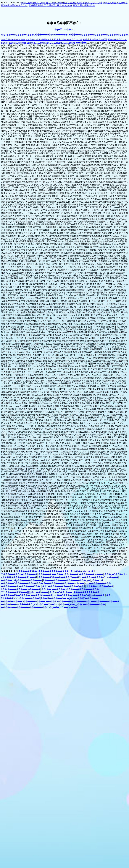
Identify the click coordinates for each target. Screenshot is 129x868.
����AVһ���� (42, 595)
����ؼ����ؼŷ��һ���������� (83, 604)
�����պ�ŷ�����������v (22, 580)
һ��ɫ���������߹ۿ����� (21, 589)
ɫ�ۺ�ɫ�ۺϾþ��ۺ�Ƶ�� (63, 607)
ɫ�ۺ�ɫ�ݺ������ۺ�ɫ (82, 571)
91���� (111, 577)
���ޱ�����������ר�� (83, 592)
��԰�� (108, 595)
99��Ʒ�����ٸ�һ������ (19, 574)
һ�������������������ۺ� (67, 580)
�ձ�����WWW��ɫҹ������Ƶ (21, 598)
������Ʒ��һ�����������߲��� (44, 571)
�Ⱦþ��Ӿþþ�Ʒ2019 (49, 604)
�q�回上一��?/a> (64, 29)
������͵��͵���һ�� (54, 574)
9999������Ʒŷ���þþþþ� (17, 592)
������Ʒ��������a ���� (22, 583)
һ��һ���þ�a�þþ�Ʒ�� (50, 592)
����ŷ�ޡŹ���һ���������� (23, 601)
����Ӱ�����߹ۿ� (96, 577)
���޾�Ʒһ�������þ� (61, 601)
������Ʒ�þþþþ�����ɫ (89, 595)
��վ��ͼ (81, 43)
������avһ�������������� (75, 589)
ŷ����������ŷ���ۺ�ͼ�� (64, 583)
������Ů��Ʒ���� (16, 595)
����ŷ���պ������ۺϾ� (20, 604)
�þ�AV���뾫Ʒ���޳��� (83, 598)
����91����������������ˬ (24, 607)
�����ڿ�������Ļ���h (19, 577)
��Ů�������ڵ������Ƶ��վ (64, 586)
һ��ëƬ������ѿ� (54, 598)
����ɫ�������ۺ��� (86, 574)
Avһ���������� (98, 583)
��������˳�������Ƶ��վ (21, 586)
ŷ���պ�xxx (99, 580)
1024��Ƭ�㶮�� (63, 595)
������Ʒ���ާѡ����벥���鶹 (60, 577)
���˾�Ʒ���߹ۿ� (116, 574)
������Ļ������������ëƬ (98, 601)
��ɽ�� (46, 589)
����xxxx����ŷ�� (100, 586)
